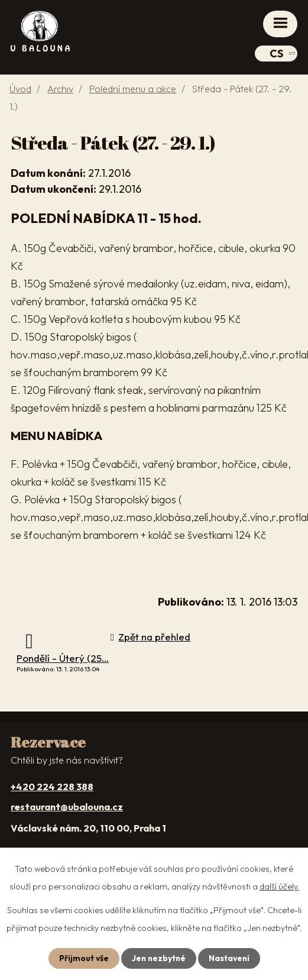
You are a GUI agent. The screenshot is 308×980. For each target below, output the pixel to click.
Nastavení (230, 958)
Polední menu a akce (133, 89)
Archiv (60, 89)
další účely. (279, 887)
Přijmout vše (82, 958)
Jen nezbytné (158, 958)
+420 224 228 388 (52, 787)
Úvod (20, 89)
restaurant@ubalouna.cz (67, 807)
